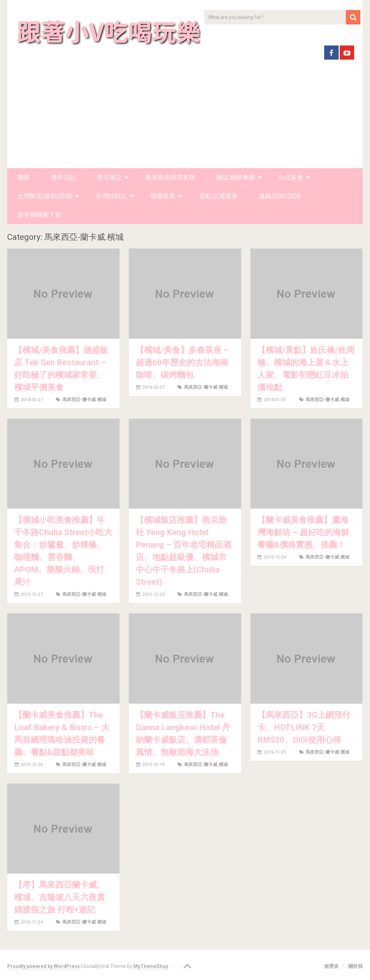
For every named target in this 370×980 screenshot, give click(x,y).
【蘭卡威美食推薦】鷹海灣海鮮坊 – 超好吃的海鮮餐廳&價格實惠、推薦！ (303, 532)
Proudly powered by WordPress (44, 966)
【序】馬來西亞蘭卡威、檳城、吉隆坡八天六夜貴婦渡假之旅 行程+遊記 (60, 897)
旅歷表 (331, 966)
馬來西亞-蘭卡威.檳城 (84, 400)
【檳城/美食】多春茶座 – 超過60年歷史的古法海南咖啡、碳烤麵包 (182, 363)
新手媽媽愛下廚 (39, 215)
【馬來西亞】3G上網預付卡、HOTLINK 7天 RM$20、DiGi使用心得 (304, 727)
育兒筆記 (109, 177)
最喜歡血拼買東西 (170, 177)
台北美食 (291, 177)
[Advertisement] (185, 116)
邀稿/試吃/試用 (280, 196)
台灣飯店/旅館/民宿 (45, 196)
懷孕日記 (63, 177)
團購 (24, 177)
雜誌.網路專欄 (235, 177)
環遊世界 (163, 196)
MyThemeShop (151, 966)
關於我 (356, 966)
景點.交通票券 (218, 196)
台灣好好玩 (111, 196)
